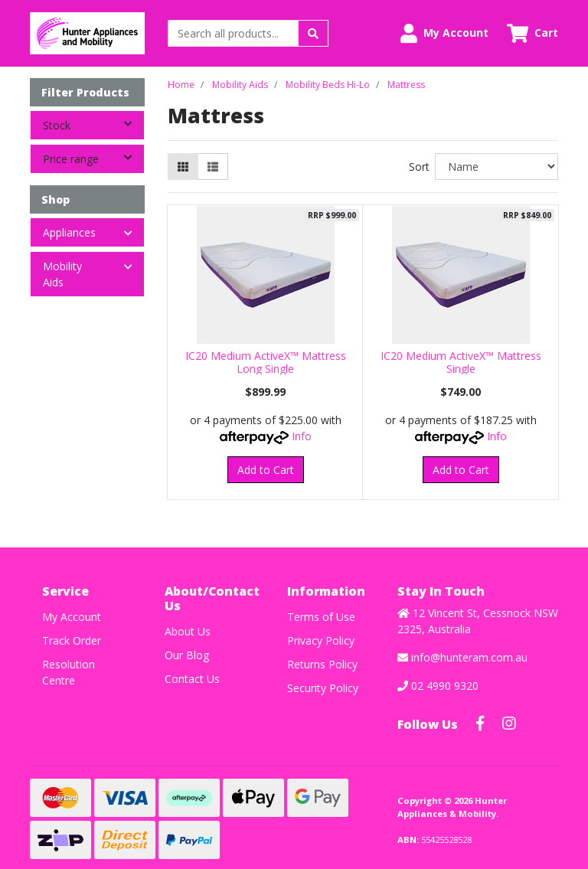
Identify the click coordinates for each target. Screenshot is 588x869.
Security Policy (323, 688)
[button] (444, 33)
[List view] (213, 167)
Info (302, 436)
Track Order (72, 640)
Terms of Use (321, 617)
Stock (93, 124)
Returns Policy (322, 664)
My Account (72, 617)
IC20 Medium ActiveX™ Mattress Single (461, 362)
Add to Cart (266, 470)
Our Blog (187, 655)
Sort (419, 167)
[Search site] (313, 33)
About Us (188, 631)
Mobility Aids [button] (62, 274)
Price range (93, 158)
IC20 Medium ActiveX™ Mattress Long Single (266, 362)
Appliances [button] (69, 232)
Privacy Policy (321, 640)
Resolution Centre (69, 672)
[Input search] (233, 33)
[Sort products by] (497, 167)
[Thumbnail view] (183, 167)
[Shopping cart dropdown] (532, 33)
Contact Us (192, 679)
